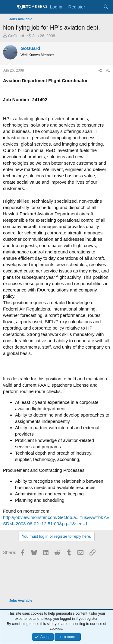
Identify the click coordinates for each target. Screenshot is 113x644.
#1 (108, 70)
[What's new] (94, 7)
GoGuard (16, 36)
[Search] (106, 7)
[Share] (100, 71)
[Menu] (8, 7)
